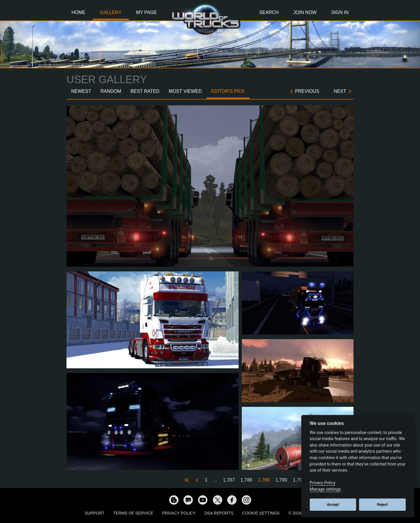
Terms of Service (133, 513)
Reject (383, 504)
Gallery (111, 12)
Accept (333, 504)
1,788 (246, 480)
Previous (307, 91)
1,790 (281, 480)
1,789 (264, 480)
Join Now (305, 12)
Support (95, 513)
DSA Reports (219, 513)
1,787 (229, 480)
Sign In (340, 12)
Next (340, 91)
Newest (81, 91)
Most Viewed (185, 91)
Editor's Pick (228, 91)
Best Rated (145, 91)
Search (269, 12)
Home (78, 12)
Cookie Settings (261, 513)
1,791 (299, 480)
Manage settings (325, 489)
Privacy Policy (179, 513)
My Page (147, 12)
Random (111, 91)
